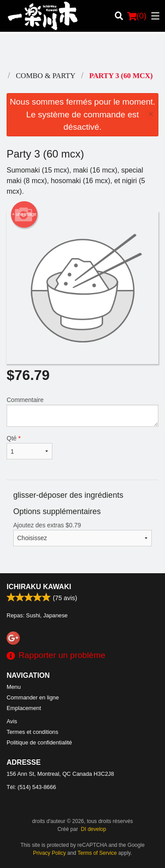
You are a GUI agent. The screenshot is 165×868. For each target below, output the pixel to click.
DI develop (93, 829)
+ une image (24, 214)
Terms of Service (97, 853)
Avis (12, 721)
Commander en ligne (33, 697)
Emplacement (24, 708)
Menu (14, 687)
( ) (137, 16)
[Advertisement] (82, 52)
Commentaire (82, 411)
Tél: (31, 787)
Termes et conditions (32, 732)
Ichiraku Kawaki (39, 587)
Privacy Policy (49, 853)
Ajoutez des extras (82, 534)
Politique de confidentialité (39, 742)
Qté (29, 447)
